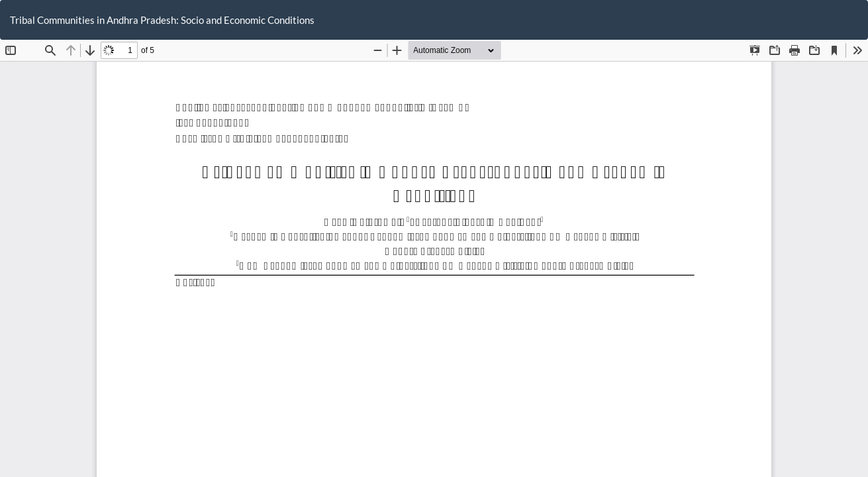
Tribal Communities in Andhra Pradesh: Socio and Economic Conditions (162, 20)
